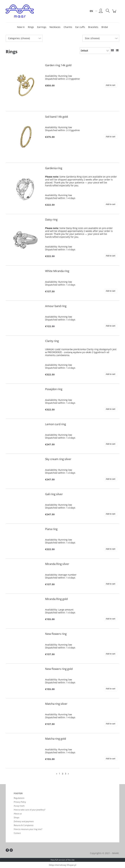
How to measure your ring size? (28, 829)
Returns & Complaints (24, 825)
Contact (17, 833)
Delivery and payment (24, 821)
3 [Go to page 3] (66, 774)
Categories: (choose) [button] (19, 38)
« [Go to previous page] (57, 774)
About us (18, 814)
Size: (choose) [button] (92, 38)
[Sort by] (95, 51)
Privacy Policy (20, 802)
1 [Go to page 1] (59, 774)
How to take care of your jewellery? (30, 810)
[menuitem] (21, 27)
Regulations (19, 798)
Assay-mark (19, 806)
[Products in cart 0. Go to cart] (115, 13)
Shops (17, 817)
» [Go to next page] (68, 774)
